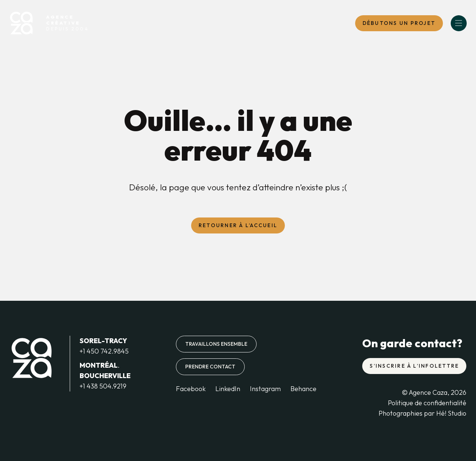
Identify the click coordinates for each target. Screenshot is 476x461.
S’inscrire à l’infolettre (414, 366)
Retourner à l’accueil (238, 225)
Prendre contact (210, 367)
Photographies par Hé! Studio (422, 413)
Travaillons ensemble (216, 344)
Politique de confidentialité (427, 403)
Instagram (265, 389)
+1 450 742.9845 (104, 351)
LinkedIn (228, 389)
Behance (303, 389)
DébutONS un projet (399, 23)
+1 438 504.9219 (103, 386)
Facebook (191, 389)
